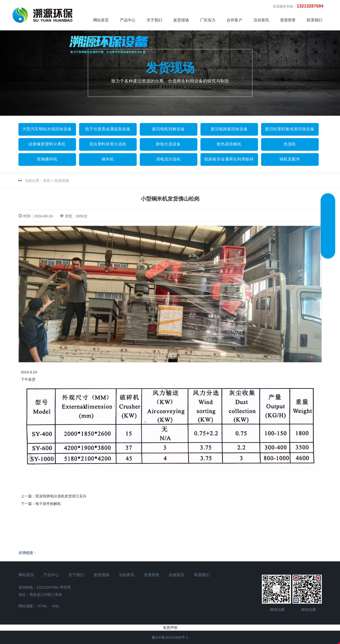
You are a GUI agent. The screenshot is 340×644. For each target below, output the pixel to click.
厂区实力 (208, 20)
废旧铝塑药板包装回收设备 (290, 129)
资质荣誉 (288, 20)
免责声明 (170, 628)
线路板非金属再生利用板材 (229, 159)
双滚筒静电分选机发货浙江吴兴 (61, 496)
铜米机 (108, 159)
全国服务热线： (300, 6)
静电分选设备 (168, 144)
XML (56, 606)
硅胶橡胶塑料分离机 (47, 144)
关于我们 (154, 20)
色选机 (290, 144)
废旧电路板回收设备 (229, 129)
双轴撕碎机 (47, 159)
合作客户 (234, 20)
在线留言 (177, 575)
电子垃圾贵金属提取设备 (108, 129)
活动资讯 (261, 20)
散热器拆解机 (229, 144)
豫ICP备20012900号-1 (170, 637)
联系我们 (315, 20)
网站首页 (101, 20)
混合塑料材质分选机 (108, 144)
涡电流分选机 (168, 159)
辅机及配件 (290, 159)
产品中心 (128, 20)
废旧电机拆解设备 (168, 129)
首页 (47, 181)
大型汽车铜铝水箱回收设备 (47, 129)
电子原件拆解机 (48, 504)
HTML (42, 606)
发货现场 (181, 20)
